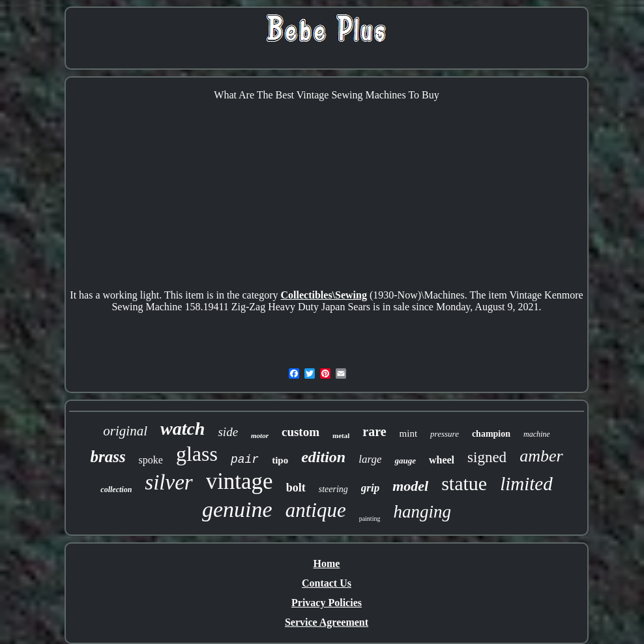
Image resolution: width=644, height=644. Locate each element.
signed (487, 457)
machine (537, 434)
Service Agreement (327, 622)
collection (116, 490)
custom (300, 432)
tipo (280, 460)
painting (370, 519)
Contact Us (327, 583)
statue (464, 483)
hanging (422, 512)
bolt (296, 488)
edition (323, 457)
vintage (240, 481)
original (125, 431)
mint (409, 433)
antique (316, 510)
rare (374, 432)
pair (245, 460)
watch (183, 429)
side (228, 432)
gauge (405, 461)
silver (168, 482)
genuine (237, 509)
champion (491, 434)
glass (197, 454)
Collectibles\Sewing (324, 295)
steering (333, 489)
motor (260, 435)
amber (541, 456)
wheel (442, 460)
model (410, 486)
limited (526, 484)
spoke (151, 460)
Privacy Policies (327, 603)
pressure (445, 434)
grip (370, 488)
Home (327, 563)
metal (341, 435)
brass (108, 457)
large (370, 459)
